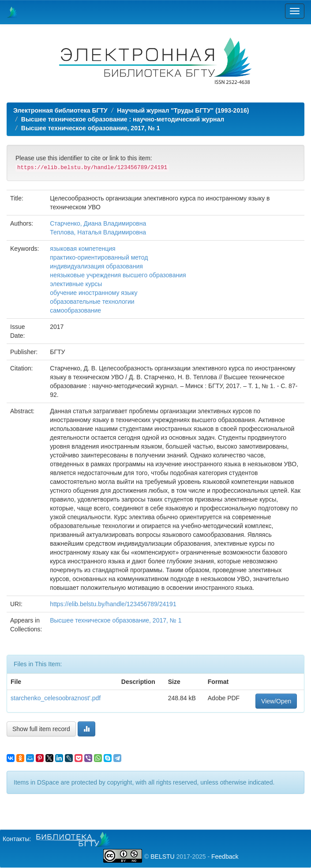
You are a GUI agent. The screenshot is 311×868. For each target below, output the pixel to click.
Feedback (225, 857)
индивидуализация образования (96, 266)
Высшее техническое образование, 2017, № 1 (91, 128)
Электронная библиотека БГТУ (60, 110)
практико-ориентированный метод (99, 257)
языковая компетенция (82, 249)
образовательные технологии (92, 302)
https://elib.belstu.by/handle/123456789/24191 (113, 604)
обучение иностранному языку (94, 293)
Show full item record (41, 729)
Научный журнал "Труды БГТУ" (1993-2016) (183, 110)
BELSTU (162, 857)
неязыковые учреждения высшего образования (118, 275)
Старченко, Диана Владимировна (98, 223)
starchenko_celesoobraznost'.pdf (56, 698)
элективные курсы (76, 284)
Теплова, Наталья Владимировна (98, 232)
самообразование (75, 310)
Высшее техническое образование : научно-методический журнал (123, 119)
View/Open (276, 701)
